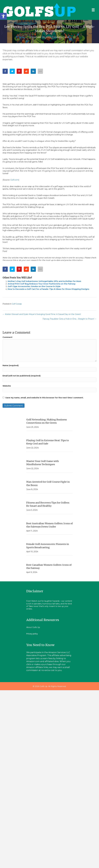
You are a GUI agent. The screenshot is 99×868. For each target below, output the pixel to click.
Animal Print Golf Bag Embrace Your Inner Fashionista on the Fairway (42, 284)
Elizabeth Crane (61, 37)
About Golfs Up (33, 627)
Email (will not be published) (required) (22, 376)
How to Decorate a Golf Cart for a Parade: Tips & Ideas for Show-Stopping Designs (48, 289)
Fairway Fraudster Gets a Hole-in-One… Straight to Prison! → (70, 319)
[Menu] (93, 10)
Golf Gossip (17, 304)
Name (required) (11, 365)
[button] (3, 16)
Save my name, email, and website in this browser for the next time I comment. (44, 398)
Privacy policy (32, 634)
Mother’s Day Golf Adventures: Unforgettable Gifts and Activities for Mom (44, 281)
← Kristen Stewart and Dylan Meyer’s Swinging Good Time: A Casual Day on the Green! (42, 314)
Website (7, 386)
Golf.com (15, 180)
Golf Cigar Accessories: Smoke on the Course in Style (34, 286)
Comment (7, 337)
